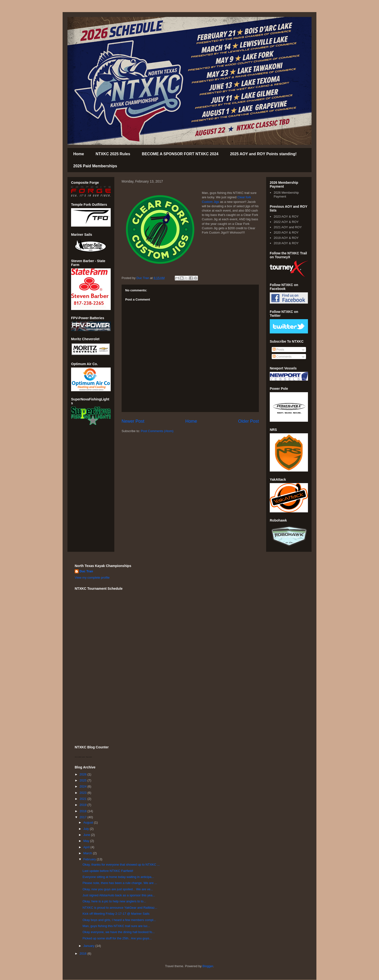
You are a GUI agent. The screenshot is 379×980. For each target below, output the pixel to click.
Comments (282, 357)
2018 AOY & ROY (286, 243)
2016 (84, 954)
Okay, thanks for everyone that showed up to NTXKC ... (121, 865)
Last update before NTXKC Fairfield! (108, 871)
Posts (278, 350)
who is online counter (80, 757)
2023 (84, 793)
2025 (84, 780)
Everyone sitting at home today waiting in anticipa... (118, 877)
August (89, 822)
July (87, 829)
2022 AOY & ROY (286, 222)
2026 (84, 774)
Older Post (248, 421)
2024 (84, 786)
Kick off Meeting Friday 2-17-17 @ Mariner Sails (116, 914)
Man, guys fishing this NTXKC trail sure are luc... (116, 926)
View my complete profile (92, 578)
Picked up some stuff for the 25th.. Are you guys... (117, 938)
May (87, 841)
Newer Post (133, 421)
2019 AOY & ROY (286, 238)
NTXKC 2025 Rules (113, 154)
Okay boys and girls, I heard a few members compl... (119, 920)
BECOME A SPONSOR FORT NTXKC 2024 (180, 154)
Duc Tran (86, 571)
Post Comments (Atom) (157, 431)
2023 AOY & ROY (286, 217)
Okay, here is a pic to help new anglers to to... (114, 901)
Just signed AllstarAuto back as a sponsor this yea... (119, 895)
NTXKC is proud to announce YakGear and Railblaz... (120, 908)
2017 (84, 817)
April (87, 847)
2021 (84, 799)
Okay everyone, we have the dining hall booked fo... (118, 932)
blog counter (89, 757)
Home (79, 154)
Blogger (208, 966)
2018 (84, 811)
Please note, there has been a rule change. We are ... (120, 883)
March (88, 853)
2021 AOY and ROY (288, 227)
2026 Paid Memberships (95, 166)
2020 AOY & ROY (286, 232)
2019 (84, 805)
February (90, 859)
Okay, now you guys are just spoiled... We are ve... (118, 889)
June (87, 835)
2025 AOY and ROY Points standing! (263, 154)
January (89, 946)
